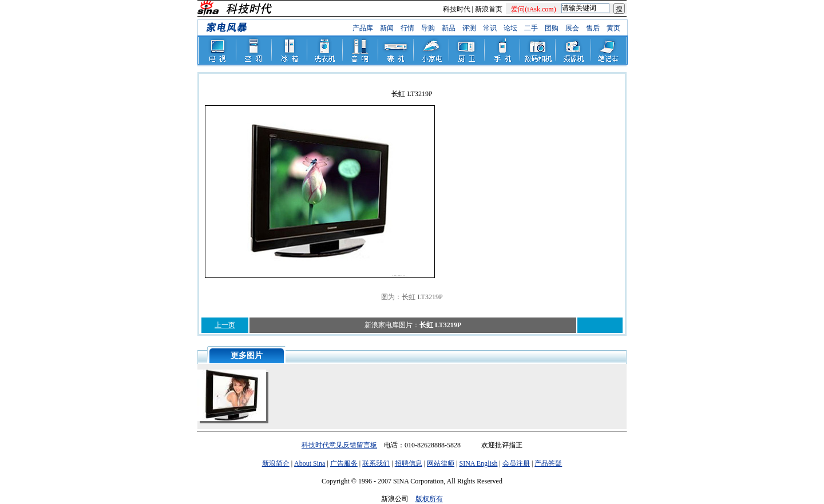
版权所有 (429, 499)
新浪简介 (276, 463)
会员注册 (516, 463)
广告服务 (344, 463)
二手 (531, 28)
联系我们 (376, 463)
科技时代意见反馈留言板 (339, 445)
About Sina (310, 463)
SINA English (478, 463)
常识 (490, 28)
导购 (428, 28)
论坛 (510, 28)
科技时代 (457, 9)
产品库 (363, 28)
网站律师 (441, 463)
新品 (449, 28)
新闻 (387, 28)
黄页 (613, 28)
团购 (552, 28)
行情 (407, 28)
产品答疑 (548, 463)
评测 (469, 28)
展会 (572, 28)
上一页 (225, 325)
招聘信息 (409, 463)
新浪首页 (489, 9)
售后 (593, 28)
